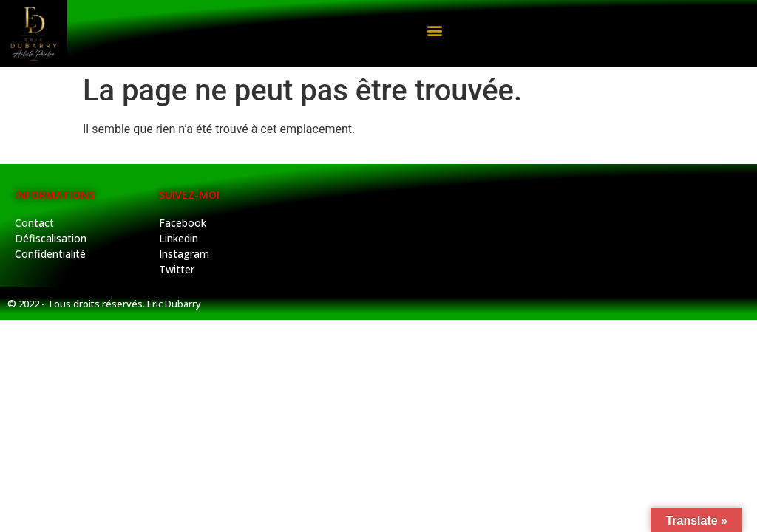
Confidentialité (50, 254)
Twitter (177, 269)
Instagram (184, 254)
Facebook (183, 223)
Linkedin (179, 238)
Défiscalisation (51, 238)
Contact (34, 223)
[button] (434, 30)
